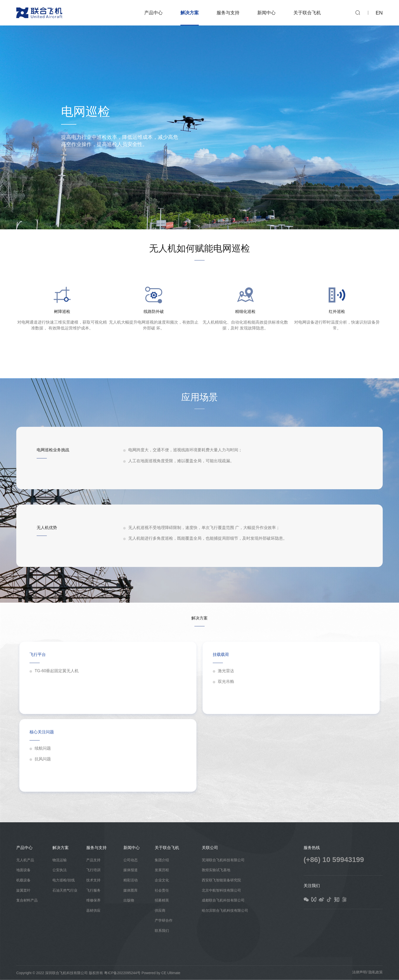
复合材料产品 (27, 900)
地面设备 (23, 870)
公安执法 (60, 870)
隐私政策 (376, 972)
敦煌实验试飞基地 (216, 870)
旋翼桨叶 (23, 890)
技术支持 (93, 880)
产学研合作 (164, 920)
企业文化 (162, 880)
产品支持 (93, 860)
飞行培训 (93, 870)
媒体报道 (131, 870)
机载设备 (23, 880)
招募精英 (162, 900)
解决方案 (190, 13)
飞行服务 (93, 890)
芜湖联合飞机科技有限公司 (223, 860)
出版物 (129, 900)
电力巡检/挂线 (64, 880)
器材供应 (93, 910)
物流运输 (60, 860)
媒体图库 (131, 890)
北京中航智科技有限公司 (221, 890)
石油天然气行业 (65, 890)
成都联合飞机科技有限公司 (223, 900)
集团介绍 (162, 860)
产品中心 (153, 13)
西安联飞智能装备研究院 (221, 880)
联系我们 (162, 931)
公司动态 (131, 860)
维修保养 (93, 900)
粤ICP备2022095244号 (122, 973)
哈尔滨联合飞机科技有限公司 (225, 910)
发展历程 (162, 870)
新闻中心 (266, 13)
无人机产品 (25, 860)
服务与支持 (228, 13)
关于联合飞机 (307, 13)
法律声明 (359, 972)
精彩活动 (131, 880)
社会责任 (162, 890)
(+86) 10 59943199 (334, 860)
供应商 (160, 910)
